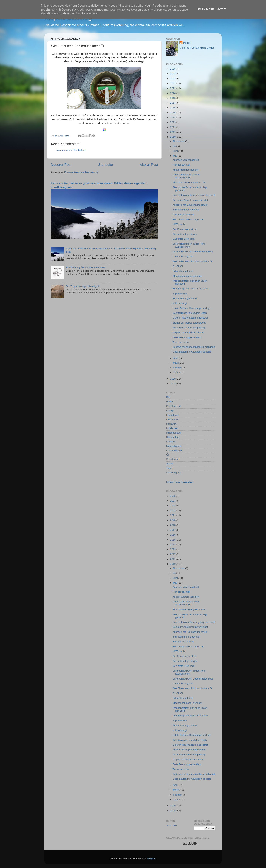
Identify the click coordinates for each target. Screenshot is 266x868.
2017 (173, 103)
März (176, 363)
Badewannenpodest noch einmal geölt (194, 347)
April (176, 358)
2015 (173, 113)
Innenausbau (173, 433)
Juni (176, 151)
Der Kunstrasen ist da (185, 229)
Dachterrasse (174, 406)
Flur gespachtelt (181, 165)
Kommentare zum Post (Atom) (81, 172)
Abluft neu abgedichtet (185, 298)
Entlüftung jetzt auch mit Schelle (190, 289)
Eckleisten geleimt (183, 271)
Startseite (105, 165)
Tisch (169, 468)
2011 (173, 132)
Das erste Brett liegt (184, 239)
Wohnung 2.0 (174, 472)
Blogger (151, 859)
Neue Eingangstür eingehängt (189, 328)
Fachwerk (172, 424)
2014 (173, 117)
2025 (173, 69)
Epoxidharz (173, 415)
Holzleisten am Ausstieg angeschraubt (194, 195)
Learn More (205, 9)
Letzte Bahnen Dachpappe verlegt (191, 308)
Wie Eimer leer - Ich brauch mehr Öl (192, 261)
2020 (173, 93)
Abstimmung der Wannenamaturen (85, 267)
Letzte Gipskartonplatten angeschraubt (186, 176)
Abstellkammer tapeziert (186, 170)
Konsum (171, 442)
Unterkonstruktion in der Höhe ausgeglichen (189, 245)
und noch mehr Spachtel (186, 210)
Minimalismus (174, 446)
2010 (173, 137)
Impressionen (180, 294)
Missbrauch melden (180, 482)
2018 (173, 98)
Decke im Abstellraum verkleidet (190, 200)
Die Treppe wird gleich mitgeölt (83, 286)
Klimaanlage (173, 437)
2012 (173, 127)
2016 (173, 108)
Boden (170, 402)
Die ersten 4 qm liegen (185, 234)
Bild (168, 397)
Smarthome (173, 459)
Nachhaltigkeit (174, 450)
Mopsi (187, 43)
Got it (222, 9)
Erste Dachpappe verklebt (187, 337)
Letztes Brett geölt (183, 256)
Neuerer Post (61, 165)
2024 (173, 74)
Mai (175, 156)
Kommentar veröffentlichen (70, 150)
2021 (173, 88)
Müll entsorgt (180, 303)
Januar (177, 372)
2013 (173, 122)
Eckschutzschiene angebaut (188, 219)
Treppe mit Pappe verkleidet (188, 332)
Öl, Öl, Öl (178, 266)
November (179, 141)
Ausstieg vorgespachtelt (186, 160)
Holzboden (172, 428)
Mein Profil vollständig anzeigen (197, 48)
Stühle (170, 464)
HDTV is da (179, 224)
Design (170, 411)
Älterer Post (149, 165)
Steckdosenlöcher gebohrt (187, 276)
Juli (175, 146)
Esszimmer (172, 419)
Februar (178, 368)
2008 (173, 384)
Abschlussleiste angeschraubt (189, 182)
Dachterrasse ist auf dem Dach (190, 313)
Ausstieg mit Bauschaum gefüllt (190, 205)
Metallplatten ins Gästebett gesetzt (192, 352)
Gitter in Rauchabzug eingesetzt (190, 318)
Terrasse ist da (181, 342)
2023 (173, 79)
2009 (173, 379)
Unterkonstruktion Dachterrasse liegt (193, 252)
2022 (173, 83)
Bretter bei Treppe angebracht (189, 323)
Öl (168, 455)
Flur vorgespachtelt (183, 215)
